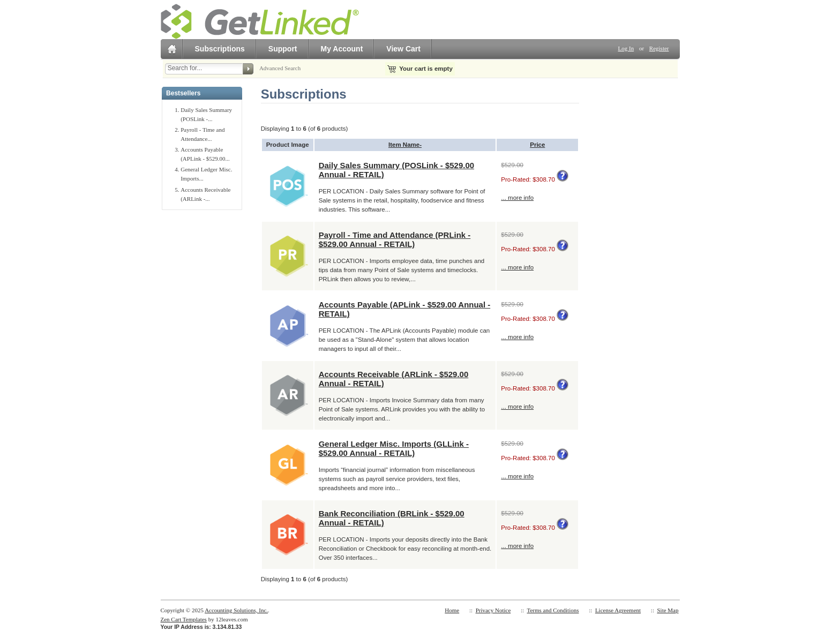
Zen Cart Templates (184, 619)
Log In (626, 48)
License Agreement (618, 610)
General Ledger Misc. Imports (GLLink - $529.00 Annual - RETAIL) (394, 448)
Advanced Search (280, 68)
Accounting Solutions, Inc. (236, 610)
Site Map (667, 610)
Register (659, 48)
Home (452, 610)
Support (283, 49)
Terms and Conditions (553, 610)
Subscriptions (220, 49)
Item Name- (405, 145)
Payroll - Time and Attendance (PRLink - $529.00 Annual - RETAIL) (395, 239)
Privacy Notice (493, 610)
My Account (342, 49)
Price (537, 145)
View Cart (403, 49)
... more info (517, 198)
